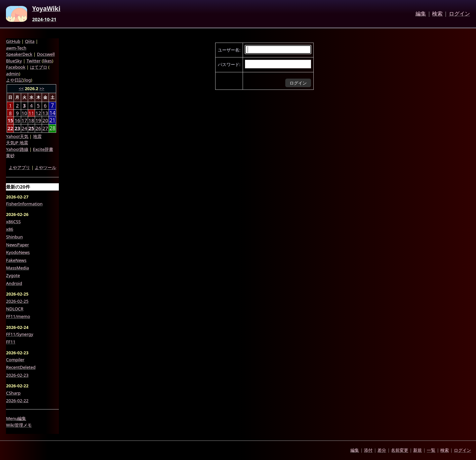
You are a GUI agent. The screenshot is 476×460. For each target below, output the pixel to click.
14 (52, 113)
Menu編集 (16, 418)
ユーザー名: (229, 50)
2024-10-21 (44, 19)
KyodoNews (18, 252)
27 (45, 128)
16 (17, 120)
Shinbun (14, 237)
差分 (382, 450)
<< (21, 88)
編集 (421, 14)
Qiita (30, 41)
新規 (417, 450)
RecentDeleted (21, 367)
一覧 (431, 450)
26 (38, 128)
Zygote (13, 275)
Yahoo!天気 (17, 136)
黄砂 (10, 156)
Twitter (34, 61)
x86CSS (13, 222)
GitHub (13, 41)
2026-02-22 (17, 401)
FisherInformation (24, 204)
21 (52, 120)
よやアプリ (19, 167)
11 (31, 113)
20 (45, 120)
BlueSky (14, 61)
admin (12, 74)
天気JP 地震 (17, 143)
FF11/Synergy (20, 334)
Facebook (16, 67)
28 (52, 128)
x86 (10, 229)
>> (42, 88)
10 (24, 113)
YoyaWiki (46, 9)
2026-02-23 (17, 375)
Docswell (46, 54)
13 (45, 113)
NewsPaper (17, 245)
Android (14, 283)
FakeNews (16, 260)
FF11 (11, 342)
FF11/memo (18, 316)
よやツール (45, 167)
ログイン (459, 14)
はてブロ (39, 67)
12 (38, 113)
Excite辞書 (43, 149)
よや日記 (15, 80)
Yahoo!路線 (17, 149)
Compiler (15, 360)
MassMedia (17, 268)
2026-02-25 (17, 301)
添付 (368, 450)
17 (24, 120)
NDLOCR (15, 309)
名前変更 (400, 450)
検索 (437, 14)
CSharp (13, 393)
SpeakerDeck (19, 54)
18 (31, 120)
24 (24, 128)
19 (38, 120)
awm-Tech (16, 48)
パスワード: (229, 64)
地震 (37, 136)
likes (47, 61)
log (28, 80)
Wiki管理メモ (19, 425)
